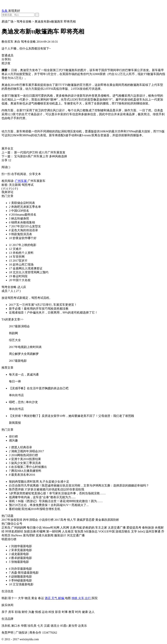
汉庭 (47, 626)
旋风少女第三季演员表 (26, 463)
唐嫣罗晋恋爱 (86, 520)
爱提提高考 (134, 528)
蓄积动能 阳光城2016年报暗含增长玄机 (35, 509)
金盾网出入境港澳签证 (28, 268)
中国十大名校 (22, 280)
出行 (88, 598)
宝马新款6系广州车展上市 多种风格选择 (41, 156)
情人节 (72, 520)
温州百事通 (153, 531)
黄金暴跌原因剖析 (107, 520)
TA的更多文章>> (12, 319)
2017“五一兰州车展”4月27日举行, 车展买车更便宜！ (43, 305)
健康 (85, 612)
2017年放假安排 (12, 520)
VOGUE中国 (107, 531)
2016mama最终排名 (24, 215)
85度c (64, 626)
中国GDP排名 (20, 211)
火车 (82, 598)
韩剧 (5, 598)
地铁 (75, 598)
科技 (52, 612)
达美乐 (82, 626)
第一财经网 (54, 531)
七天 (41, 626)
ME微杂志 (91, 531)
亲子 (5, 612)
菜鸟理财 (29, 535)
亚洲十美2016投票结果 (26, 459)
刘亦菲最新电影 (22, 569)
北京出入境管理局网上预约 (31, 272)
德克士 (55, 626)
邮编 (61, 598)
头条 (5, 11)
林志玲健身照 (20, 218)
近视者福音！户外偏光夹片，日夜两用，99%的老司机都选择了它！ (53, 313)
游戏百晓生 (123, 531)
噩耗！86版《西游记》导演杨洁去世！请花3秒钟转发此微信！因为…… (56, 501)
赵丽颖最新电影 (22, 577)
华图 (24, 626)
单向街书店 (16, 395)
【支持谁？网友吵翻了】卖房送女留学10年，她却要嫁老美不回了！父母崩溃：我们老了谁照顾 (71, 416)
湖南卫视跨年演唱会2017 (28, 451)
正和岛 (6, 528)
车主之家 (101, 528)
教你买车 (8, 42)
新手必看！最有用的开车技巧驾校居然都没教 (39, 309)
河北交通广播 (76, 535)
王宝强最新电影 (23, 584)
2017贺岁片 (20, 261)
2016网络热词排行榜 (25, 455)
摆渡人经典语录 (22, 447)
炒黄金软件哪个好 (25, 238)
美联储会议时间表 (23, 203)
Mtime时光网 (51, 528)
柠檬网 (41, 531)
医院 (95, 598)
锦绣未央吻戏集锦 (23, 222)
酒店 (48, 598)
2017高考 (61, 520)
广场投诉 (22, 633)
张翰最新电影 (20, 562)
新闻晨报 (15, 423)
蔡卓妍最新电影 (22, 558)
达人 (92, 612)
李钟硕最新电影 (22, 580)
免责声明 (8, 633)
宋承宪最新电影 (22, 550)
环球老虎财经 (15, 531)
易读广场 (8, 22)
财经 (25, 612)
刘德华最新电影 (22, 546)
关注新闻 (15, 185)
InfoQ (142, 531)
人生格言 (68, 531)
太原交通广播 (117, 528)
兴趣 (32, 612)
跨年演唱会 (31, 520)
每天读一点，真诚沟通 (24, 375)
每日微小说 (35, 528)
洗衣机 (6, 626)
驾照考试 (28, 185)
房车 (12, 612)
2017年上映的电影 (24, 245)
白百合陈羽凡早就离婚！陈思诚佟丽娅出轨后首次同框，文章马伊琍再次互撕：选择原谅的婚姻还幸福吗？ (79, 485)
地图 (68, 598)
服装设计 (61, 535)
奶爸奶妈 (89, 528)
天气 (55, 598)
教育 (72, 612)
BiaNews (17, 535)
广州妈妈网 (19, 528)
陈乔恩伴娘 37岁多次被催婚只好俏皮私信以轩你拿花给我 (47, 489)
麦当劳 (73, 626)
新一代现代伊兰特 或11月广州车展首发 (40, 152)
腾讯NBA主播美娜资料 (26, 471)
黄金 (35, 598)
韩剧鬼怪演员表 (22, 234)
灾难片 (17, 249)
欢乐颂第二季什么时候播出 (29, 467)
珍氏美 (32, 626)
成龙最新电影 (20, 554)
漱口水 (16, 626)
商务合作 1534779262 (43, 633)
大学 (21, 598)
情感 (38, 612)
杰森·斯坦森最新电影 (25, 573)
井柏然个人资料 (23, 253)
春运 (41, 598)
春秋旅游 (148, 528)
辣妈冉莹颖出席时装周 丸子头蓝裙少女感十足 (39, 482)
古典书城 (76, 528)
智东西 (79, 531)
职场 (18, 612)
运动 (45, 612)
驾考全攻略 (24, 22)
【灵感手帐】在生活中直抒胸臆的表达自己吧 (39, 388)
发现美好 (14, 11)
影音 (58, 612)
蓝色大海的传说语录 (25, 230)
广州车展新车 (36, 181)
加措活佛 (30, 531)
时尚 (79, 612)
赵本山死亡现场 (23, 264)
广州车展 (21, 181)
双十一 (13, 598)
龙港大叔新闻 (45, 535)
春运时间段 (20, 276)
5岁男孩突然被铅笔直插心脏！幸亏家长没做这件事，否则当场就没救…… (57, 493)
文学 (134, 531)
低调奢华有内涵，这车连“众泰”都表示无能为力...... (42, 497)
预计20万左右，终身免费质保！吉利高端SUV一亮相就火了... (49, 505)
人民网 (65, 528)
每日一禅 (15, 381)
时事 (65, 612)
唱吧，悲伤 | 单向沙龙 (23, 402)
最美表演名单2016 (23, 475)
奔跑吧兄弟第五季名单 (26, 207)
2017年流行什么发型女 (26, 226)
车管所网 (19, 257)
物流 (28, 598)
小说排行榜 (47, 520)
